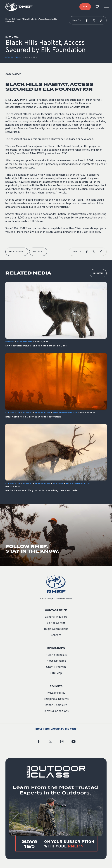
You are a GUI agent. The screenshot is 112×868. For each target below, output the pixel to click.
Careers (56, 635)
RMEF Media (17, 19)
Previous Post (17, 252)
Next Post (38, 252)
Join (85, 7)
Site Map (56, 673)
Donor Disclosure (56, 705)
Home (8, 19)
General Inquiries (56, 617)
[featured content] (56, 809)
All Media (98, 273)
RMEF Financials (56, 655)
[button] (87, 20)
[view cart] (97, 7)
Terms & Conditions (56, 711)
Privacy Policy (56, 693)
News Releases (13, 57)
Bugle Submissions (56, 629)
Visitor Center (56, 623)
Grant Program (56, 667)
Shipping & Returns (56, 699)
